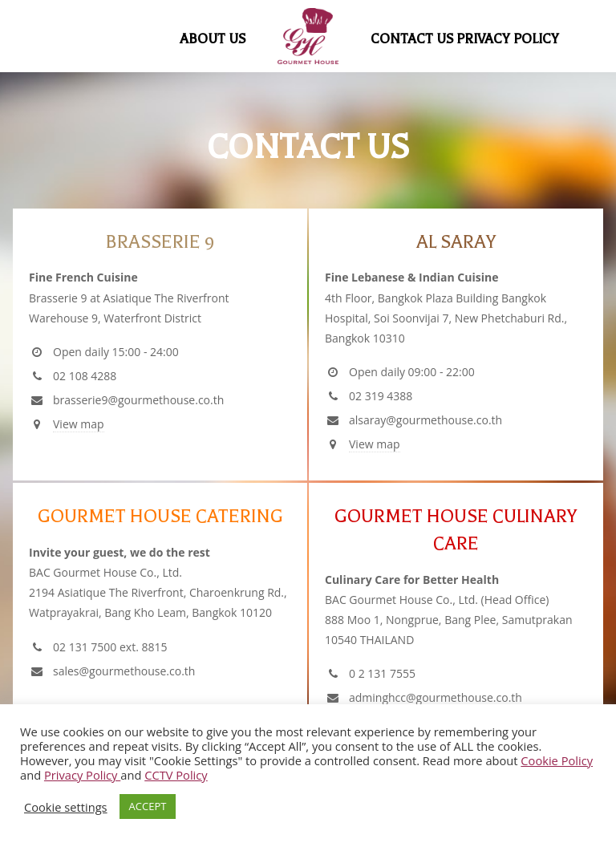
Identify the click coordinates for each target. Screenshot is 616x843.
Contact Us (412, 39)
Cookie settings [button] (66, 807)
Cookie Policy (557, 760)
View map (79, 424)
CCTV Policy (176, 775)
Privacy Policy (508, 39)
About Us (213, 39)
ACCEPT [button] (148, 806)
